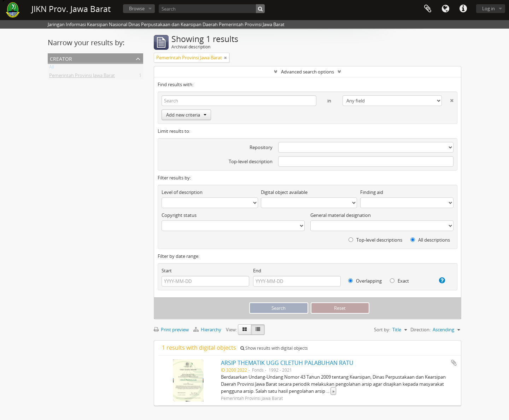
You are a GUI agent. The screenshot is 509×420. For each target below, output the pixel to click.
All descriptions (430, 240)
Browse (137, 8)
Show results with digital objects (274, 348)
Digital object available (284, 192)
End (257, 271)
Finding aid (372, 192)
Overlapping (365, 281)
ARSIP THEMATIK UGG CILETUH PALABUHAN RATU (287, 363)
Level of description (182, 192)
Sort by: (382, 330)
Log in (488, 8)
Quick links (463, 9)
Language (445, 9)
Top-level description (251, 161)
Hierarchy (208, 330)
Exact (399, 281)
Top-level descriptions (375, 240)
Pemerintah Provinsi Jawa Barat (82, 77)
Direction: (420, 330)
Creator (61, 58)
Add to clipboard (454, 363)
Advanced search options (308, 72)
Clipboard (428, 9)
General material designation (341, 215)
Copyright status (179, 215)
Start (167, 271)
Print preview (171, 330)
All (52, 68)
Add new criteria (186, 115)
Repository (261, 147)
